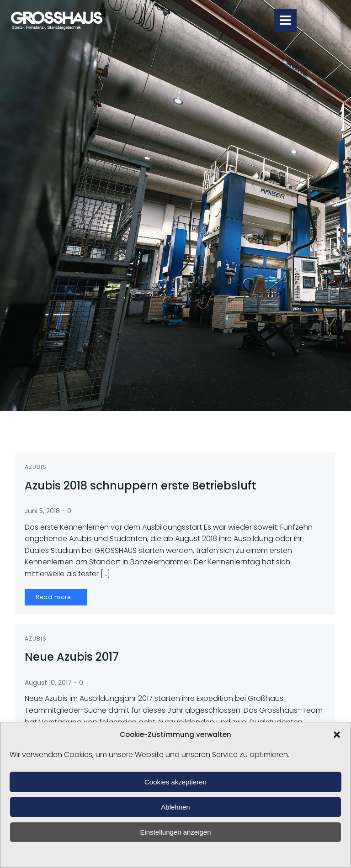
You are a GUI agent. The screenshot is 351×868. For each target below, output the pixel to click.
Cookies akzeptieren (175, 782)
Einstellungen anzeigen (175, 832)
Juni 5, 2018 (42, 511)
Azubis (36, 467)
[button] (337, 735)
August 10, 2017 (48, 683)
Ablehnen (175, 807)
